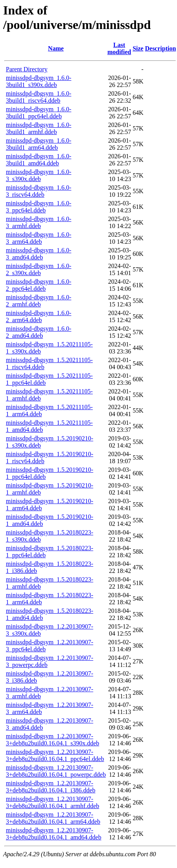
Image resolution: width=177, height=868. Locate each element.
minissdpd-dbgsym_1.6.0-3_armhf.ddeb (39, 222)
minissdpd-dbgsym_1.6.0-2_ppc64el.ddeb (39, 285)
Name (56, 48)
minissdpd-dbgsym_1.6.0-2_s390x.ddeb (39, 269)
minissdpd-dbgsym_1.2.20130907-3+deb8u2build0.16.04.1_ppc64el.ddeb (55, 755)
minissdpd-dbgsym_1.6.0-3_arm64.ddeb (39, 238)
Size (138, 48)
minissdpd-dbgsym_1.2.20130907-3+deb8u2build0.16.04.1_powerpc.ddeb (56, 771)
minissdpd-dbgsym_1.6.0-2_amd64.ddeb (39, 332)
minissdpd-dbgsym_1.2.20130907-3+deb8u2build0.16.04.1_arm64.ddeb (53, 818)
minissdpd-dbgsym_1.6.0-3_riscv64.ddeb (39, 191)
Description (160, 48)
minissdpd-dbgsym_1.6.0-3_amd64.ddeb (39, 254)
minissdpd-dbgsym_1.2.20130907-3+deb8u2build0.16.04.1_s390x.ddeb (52, 740)
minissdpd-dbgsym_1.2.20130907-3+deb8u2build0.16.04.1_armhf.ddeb (52, 802)
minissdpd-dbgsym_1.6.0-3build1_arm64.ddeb (39, 144)
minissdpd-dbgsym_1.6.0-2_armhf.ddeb (39, 301)
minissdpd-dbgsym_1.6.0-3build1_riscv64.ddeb (39, 97)
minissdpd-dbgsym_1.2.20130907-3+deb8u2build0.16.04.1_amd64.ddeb (54, 834)
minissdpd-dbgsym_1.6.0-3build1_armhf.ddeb (39, 128)
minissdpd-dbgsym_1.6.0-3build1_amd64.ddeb (39, 160)
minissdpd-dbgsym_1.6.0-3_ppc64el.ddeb (39, 207)
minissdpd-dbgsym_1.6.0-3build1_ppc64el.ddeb (39, 113)
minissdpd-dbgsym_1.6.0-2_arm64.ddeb (39, 316)
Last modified (119, 48)
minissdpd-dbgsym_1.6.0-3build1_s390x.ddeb (39, 81)
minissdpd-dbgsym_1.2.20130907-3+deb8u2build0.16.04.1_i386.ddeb (51, 787)
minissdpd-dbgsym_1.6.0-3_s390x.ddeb (39, 175)
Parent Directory (27, 69)
